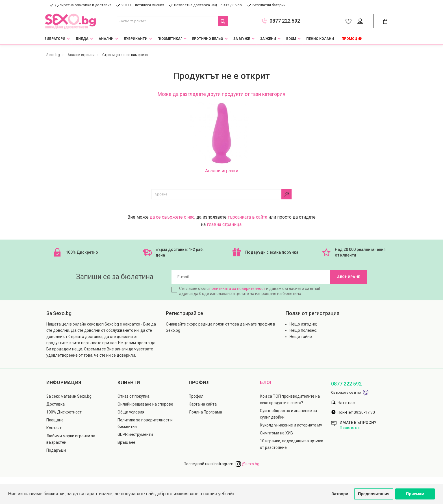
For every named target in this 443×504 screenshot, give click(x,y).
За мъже (242, 39)
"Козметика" (170, 39)
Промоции (352, 39)
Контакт (54, 428)
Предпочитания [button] (374, 494)
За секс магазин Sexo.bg (69, 396)
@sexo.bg (247, 464)
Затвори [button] (340, 494)
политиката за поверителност (237, 288)
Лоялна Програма (205, 412)
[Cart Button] (385, 21)
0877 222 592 (285, 21)
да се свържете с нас (172, 217)
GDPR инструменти (135, 434)
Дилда (82, 39)
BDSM (291, 39)
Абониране (349, 277)
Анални (106, 39)
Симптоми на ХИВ (276, 433)
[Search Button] (223, 21)
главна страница (224, 224)
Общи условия (131, 412)
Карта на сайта (203, 404)
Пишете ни (350, 428)
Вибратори (55, 39)
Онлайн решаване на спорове (145, 404)
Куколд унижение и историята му (291, 425)
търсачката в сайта (247, 217)
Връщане (126, 442)
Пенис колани (320, 39)
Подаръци (56, 450)
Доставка (56, 404)
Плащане (55, 420)
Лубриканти (136, 39)
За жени (268, 39)
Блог (266, 383)
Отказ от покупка (133, 396)
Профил (196, 396)
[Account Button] (361, 21)
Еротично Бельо (208, 39)
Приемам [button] (415, 494)
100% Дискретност (64, 412)
